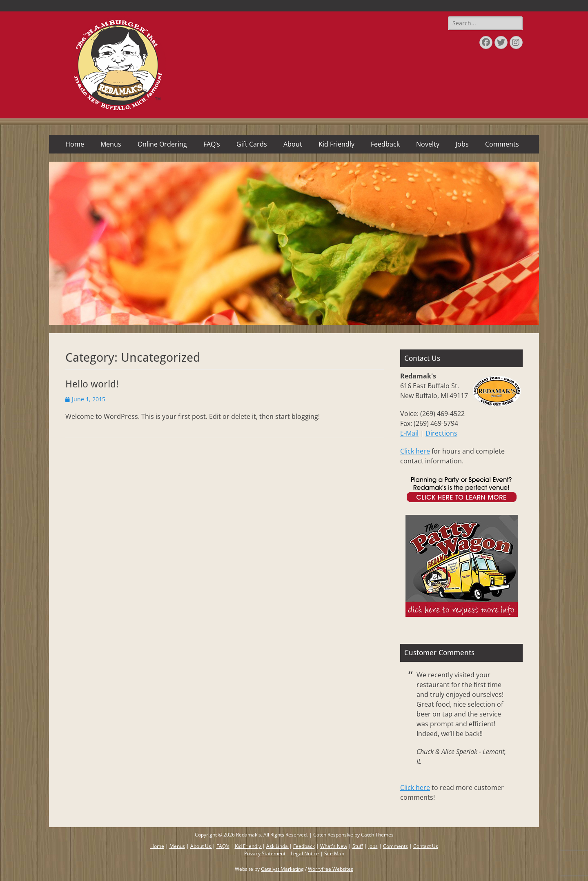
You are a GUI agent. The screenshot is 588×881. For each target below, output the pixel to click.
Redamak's (248, 835)
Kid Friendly (336, 144)
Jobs (462, 144)
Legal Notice (305, 853)
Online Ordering (162, 144)
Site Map (334, 853)
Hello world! (92, 384)
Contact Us (426, 846)
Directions (441, 433)
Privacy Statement (265, 853)
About (293, 144)
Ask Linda (278, 846)
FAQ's (223, 846)
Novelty (428, 144)
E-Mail (409, 433)
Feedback (385, 144)
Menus (111, 144)
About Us (201, 846)
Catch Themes (377, 835)
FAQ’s (212, 144)
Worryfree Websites (331, 869)
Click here (415, 451)
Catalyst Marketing (282, 869)
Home (75, 144)
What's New (334, 846)
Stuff (358, 846)
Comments (502, 144)
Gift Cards (252, 144)
